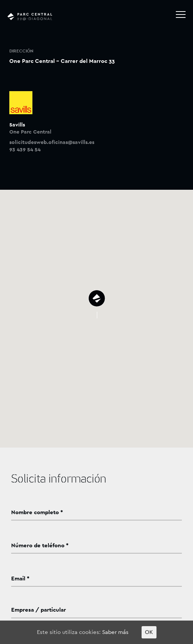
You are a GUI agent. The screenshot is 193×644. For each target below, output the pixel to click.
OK (149, 632)
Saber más (115, 632)
